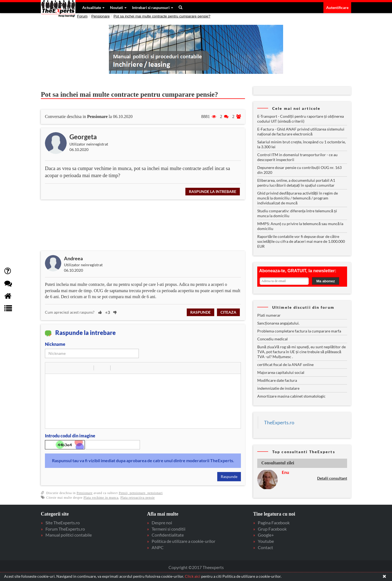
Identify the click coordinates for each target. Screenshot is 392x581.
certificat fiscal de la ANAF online (285, 364)
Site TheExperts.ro (63, 523)
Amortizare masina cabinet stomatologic (291, 396)
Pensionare (101, 16)
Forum (82, 16)
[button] (51, 368)
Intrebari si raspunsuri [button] (153, 7)
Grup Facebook (272, 529)
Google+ (266, 535)
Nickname (55, 344)
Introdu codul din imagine (70, 436)
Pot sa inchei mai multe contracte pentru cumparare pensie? (162, 16)
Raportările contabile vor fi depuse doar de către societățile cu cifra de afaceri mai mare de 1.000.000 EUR (301, 241)
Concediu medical (272, 339)
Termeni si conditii (169, 529)
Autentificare (337, 7)
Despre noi (162, 523)
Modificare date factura (277, 380)
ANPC (158, 547)
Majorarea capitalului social (281, 372)
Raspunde (200, 312)
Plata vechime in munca (101, 498)
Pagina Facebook (274, 523)
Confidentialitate (168, 535)
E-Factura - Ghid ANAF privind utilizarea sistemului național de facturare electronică (301, 131)
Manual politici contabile (69, 535)
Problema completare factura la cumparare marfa (299, 331)
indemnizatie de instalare (278, 388)
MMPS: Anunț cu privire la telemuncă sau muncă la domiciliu (300, 226)
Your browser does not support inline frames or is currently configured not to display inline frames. (302, 278)
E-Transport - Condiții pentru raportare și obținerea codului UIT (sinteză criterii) (301, 119)
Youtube (266, 541)
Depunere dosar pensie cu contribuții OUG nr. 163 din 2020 (299, 170)
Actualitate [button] (93, 7)
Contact (265, 547)
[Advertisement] (147, 225)
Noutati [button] (118, 7)
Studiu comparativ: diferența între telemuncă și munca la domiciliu (297, 213)
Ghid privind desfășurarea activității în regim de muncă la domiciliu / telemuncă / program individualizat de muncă (298, 198)
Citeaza (228, 312)
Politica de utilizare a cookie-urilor (183, 541)
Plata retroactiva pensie (137, 498)
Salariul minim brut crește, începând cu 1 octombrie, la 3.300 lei (301, 144)
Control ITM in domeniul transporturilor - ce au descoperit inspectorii (297, 157)
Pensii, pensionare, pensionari (141, 493)
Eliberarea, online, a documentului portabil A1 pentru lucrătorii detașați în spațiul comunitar (296, 183)
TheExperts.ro (279, 423)
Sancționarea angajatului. (278, 323)
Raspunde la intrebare (213, 191)
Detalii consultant (332, 478)
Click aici (193, 576)
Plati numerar (269, 315)
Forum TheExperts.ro (65, 529)
